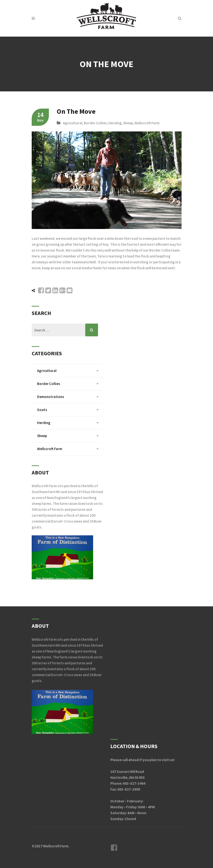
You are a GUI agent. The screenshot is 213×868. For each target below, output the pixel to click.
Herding (115, 123)
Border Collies (95, 123)
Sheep (128, 123)
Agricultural (73, 123)
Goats (42, 410)
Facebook (114, 848)
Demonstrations (51, 397)
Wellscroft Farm (147, 123)
